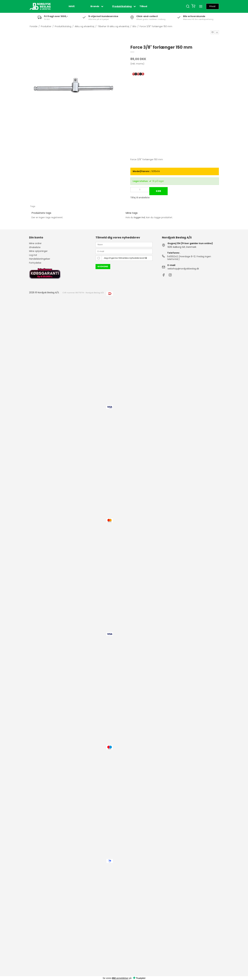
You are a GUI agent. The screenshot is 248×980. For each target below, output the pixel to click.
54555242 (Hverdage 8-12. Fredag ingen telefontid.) (189, 258)
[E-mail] (124, 251)
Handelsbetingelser (40, 259)
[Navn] (124, 244)
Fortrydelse (35, 263)
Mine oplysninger (38, 251)
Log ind (33, 255)
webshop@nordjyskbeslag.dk (183, 269)
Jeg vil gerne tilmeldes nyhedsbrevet (125, 258)
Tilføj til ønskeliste (140, 198)
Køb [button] (158, 191)
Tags (33, 206)
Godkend (103, 266)
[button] (213, 32)
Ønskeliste (35, 247)
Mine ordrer (35, 243)
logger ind (139, 217)
